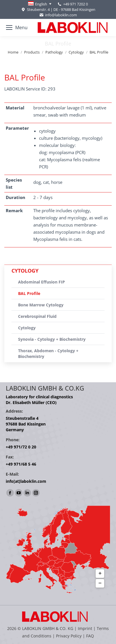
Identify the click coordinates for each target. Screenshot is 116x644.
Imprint (85, 628)
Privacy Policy (69, 636)
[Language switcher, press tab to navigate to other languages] (40, 4)
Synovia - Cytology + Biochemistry (52, 339)
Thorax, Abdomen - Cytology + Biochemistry (48, 353)
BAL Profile (29, 293)
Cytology (27, 328)
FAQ (90, 636)
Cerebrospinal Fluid (37, 316)
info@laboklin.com (58, 15)
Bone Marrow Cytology (41, 305)
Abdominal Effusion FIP (41, 282)
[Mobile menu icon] (17, 27)
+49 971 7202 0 (76, 4)
